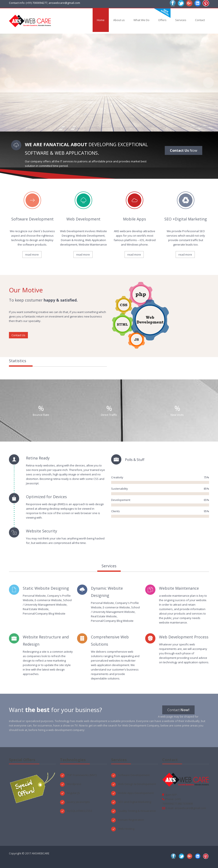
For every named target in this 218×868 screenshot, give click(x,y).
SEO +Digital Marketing (186, 219)
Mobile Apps (135, 219)
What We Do (141, 20)
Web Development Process (184, 637)
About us (119, 20)
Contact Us (18, 335)
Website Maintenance (179, 588)
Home (101, 20)
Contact (200, 20)
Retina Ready (38, 458)
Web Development (83, 219)
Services (181, 20)
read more (32, 255)
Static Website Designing (46, 588)
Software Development (32, 219)
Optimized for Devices (46, 497)
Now (184, 150)
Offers (162, 20)
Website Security (42, 531)
